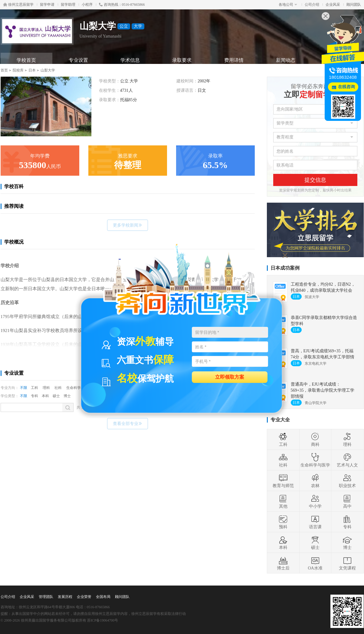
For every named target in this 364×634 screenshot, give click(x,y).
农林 (315, 481)
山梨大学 (48, 70)
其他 (283, 501)
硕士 (56, 396)
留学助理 (68, 5)
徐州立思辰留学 (18, 5)
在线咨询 (346, 87)
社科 (58, 388)
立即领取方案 (230, 377)
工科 (34, 388)
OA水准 (315, 563)
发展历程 (65, 597)
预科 (283, 522)
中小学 (315, 501)
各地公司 (288, 5)
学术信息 (130, 60)
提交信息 (315, 180)
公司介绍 (312, 5)
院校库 (18, 70)
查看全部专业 (128, 424)
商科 (315, 440)
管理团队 (46, 597)
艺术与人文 (347, 460)
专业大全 (280, 420)
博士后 (283, 563)
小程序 (87, 5)
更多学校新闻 (128, 225)
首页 (4, 70)
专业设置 (78, 60)
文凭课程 (347, 563)
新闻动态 (286, 60)
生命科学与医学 (315, 460)
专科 (34, 396)
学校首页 (26, 60)
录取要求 (182, 60)
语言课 (315, 522)
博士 (67, 396)
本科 (45, 396)
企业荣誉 (84, 597)
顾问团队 (354, 5)
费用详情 (234, 60)
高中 (347, 501)
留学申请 (47, 5)
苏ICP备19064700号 (103, 620)
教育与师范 (283, 481)
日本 (32, 70)
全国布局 (103, 597)
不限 (24, 388)
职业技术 (347, 481)
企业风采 (333, 5)
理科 (46, 388)
